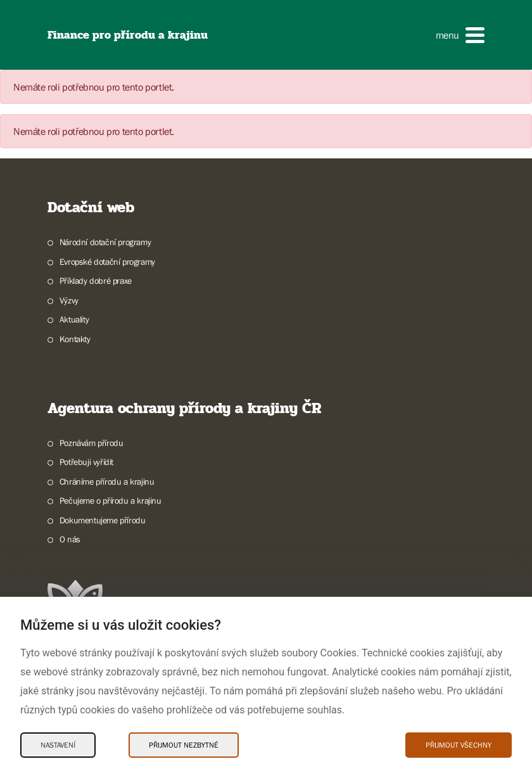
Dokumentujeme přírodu (103, 520)
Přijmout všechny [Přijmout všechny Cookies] (459, 745)
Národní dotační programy (105, 242)
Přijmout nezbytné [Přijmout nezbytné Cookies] (184, 745)
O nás (70, 539)
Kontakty (75, 339)
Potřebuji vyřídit (86, 462)
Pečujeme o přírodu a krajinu (111, 501)
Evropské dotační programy (107, 262)
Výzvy (69, 300)
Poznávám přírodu (92, 443)
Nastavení (58, 745)
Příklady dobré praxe (96, 281)
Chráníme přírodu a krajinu (107, 481)
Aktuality (74, 319)
